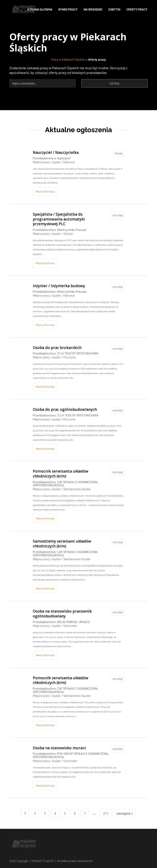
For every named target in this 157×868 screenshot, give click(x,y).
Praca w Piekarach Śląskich (68, 60)
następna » (125, 814)
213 (106, 814)
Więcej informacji (45, 192)
